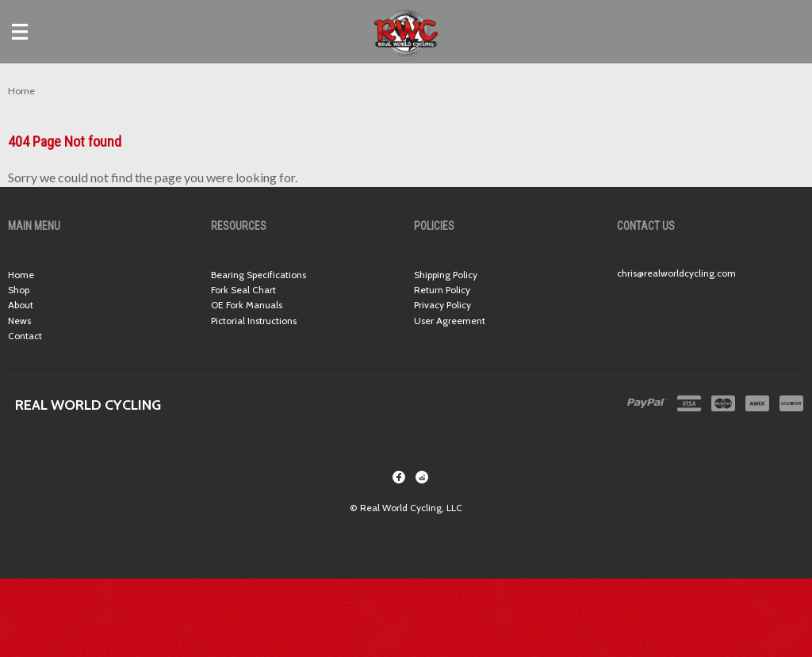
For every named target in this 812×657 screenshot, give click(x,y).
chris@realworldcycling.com (676, 273)
